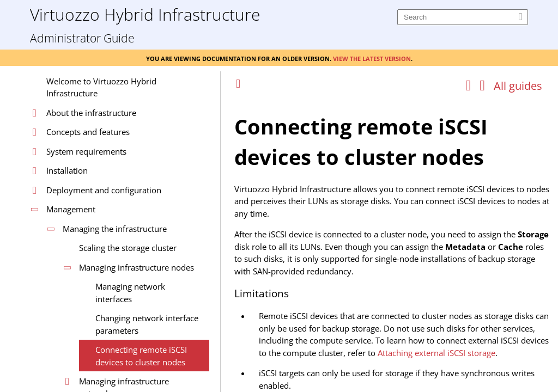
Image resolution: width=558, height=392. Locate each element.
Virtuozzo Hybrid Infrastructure (145, 14)
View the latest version (372, 58)
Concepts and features (88, 132)
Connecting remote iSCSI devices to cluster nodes (141, 356)
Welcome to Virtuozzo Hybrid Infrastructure (101, 87)
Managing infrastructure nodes (137, 267)
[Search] (463, 17)
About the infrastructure (91, 113)
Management (71, 209)
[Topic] (393, 244)
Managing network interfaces (130, 293)
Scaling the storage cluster (128, 248)
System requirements (86, 151)
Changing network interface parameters (147, 324)
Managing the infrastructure (115, 229)
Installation (67, 170)
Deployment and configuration (104, 190)
